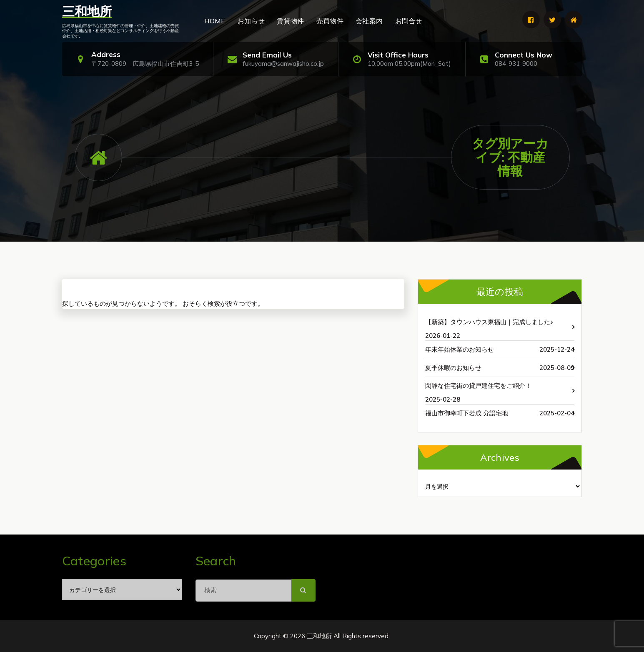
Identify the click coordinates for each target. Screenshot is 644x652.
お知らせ (251, 21)
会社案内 (369, 21)
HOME (215, 21)
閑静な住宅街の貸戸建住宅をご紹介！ (478, 386)
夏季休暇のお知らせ (453, 368)
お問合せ (409, 21)
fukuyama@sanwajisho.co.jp (283, 64)
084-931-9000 (516, 64)
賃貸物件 (290, 21)
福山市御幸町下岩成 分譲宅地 (467, 413)
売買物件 (330, 21)
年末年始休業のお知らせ (460, 349)
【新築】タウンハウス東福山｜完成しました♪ (489, 322)
